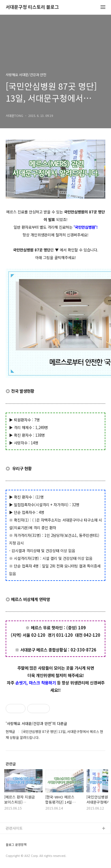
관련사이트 (14, 828)
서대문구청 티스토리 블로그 (32, 7)
